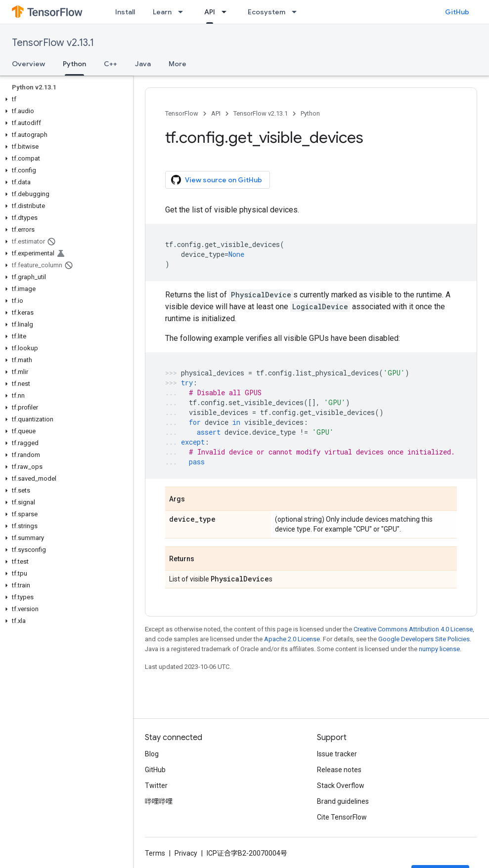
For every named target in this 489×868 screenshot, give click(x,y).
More (178, 64)
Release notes (339, 770)
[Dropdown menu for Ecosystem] (297, 12)
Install (125, 12)
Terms (155, 853)
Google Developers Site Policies (424, 639)
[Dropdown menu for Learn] (183, 12)
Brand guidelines (343, 801)
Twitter (156, 785)
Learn (162, 12)
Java (143, 64)
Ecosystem (267, 12)
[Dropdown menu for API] (227, 12)
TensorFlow (182, 113)
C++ (111, 64)
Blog (152, 754)
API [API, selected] (210, 12)
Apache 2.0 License (292, 639)
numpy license (439, 649)
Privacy (186, 853)
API (216, 113)
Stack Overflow (341, 785)
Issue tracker (337, 754)
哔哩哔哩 (159, 801)
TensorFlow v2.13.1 (53, 43)
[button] (65, 99)
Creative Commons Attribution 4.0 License (413, 629)
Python (310, 113)
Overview (28, 64)
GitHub (457, 12)
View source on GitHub (217, 180)
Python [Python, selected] (74, 64)
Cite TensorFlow (342, 817)
